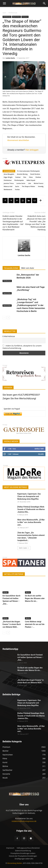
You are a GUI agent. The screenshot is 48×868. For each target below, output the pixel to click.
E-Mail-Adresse (9, 336)
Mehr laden (24, 548)
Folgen (41, 454)
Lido (30, 183)
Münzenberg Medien (15, 863)
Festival (18, 177)
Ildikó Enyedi (31, 180)
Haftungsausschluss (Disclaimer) (28, 848)
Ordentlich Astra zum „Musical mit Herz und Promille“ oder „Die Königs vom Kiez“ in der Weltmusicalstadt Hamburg (35, 223)
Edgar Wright (8, 177)
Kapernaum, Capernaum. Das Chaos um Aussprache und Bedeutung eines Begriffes (29, 496)
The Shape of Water (29, 186)
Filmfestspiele (19, 180)
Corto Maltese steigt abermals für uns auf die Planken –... (35, 624)
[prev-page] (4, 318)
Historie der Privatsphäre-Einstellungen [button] (23, 856)
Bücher (6, 592)
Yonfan (17, 189)
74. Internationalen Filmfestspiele (28, 171)
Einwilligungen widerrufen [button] (24, 859)
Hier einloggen (32, 150)
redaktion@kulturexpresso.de (24, 821)
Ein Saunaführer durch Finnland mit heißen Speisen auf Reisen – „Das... (30, 657)
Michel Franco (39, 183)
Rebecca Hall (8, 186)
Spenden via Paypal (12, 409)
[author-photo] (24, 252)
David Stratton (35, 174)
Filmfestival (8, 180)
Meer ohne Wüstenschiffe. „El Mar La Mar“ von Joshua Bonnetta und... (31, 522)
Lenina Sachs (10, 58)
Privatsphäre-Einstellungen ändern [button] (23, 853)
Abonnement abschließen (18, 140)
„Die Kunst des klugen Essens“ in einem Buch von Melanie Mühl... (12, 624)
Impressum (10, 848)
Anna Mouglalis (9, 174)
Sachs (17, 186)
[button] (4, 3)
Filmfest (38, 177)
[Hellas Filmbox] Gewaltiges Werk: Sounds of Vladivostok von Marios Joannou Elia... (31, 509)
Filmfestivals (13, 13)
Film (25, 177)
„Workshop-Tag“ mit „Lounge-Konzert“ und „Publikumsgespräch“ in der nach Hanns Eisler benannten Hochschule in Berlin (31, 305)
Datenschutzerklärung (23, 851)
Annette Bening (22, 174)
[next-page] (8, 318)
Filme (31, 177)
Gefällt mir (39, 449)
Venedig (41, 186)
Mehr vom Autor (28, 268)
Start (4, 13)
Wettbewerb (8, 189)
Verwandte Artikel (11, 268)
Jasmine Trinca (9, 183)
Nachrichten (16, 17)
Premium (25, 17)
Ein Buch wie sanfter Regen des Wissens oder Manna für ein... (35, 598)
